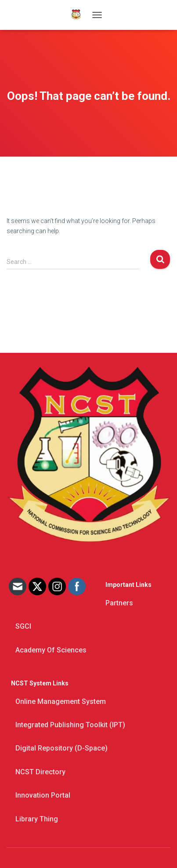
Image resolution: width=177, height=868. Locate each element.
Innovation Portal (43, 795)
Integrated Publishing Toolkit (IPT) (70, 725)
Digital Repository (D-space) (61, 748)
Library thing (37, 819)
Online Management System (61, 701)
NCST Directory (40, 772)
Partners (119, 603)
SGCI (23, 626)
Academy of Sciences (51, 650)
